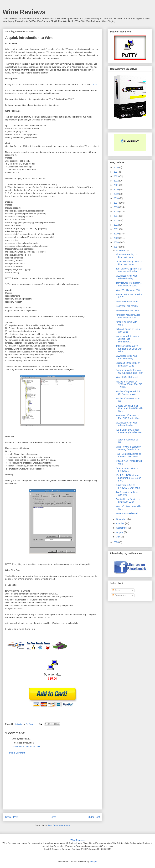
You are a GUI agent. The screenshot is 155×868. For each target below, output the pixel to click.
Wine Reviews (24, 12)
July (119, 537)
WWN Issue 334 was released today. (126, 424)
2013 (116, 220)
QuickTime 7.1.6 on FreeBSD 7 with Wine (128, 486)
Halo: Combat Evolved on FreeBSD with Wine (129, 455)
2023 (116, 176)
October (121, 523)
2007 (116, 247)
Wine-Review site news (127, 310)
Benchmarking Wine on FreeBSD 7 (127, 469)
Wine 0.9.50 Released (127, 513)
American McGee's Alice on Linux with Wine (128, 316)
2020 (116, 190)
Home (53, 817)
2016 (116, 207)
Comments (119, 595)
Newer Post (12, 817)
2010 (116, 234)
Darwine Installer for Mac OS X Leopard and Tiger (129, 371)
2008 (116, 242)
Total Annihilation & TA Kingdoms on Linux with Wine (129, 349)
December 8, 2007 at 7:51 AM (26, 747)
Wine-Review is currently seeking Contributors (128, 448)
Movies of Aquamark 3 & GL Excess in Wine (128, 393)
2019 (116, 194)
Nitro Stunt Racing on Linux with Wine (127, 256)
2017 (116, 203)
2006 (116, 542)
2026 (116, 167)
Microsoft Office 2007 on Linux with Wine (128, 364)
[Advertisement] (52, 784)
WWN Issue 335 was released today (126, 357)
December (122, 251)
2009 (116, 238)
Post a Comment (17, 753)
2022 (116, 181)
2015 (116, 212)
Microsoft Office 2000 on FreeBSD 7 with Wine (128, 417)
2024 (116, 172)
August (120, 532)
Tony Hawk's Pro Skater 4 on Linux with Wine (129, 284)
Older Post (94, 817)
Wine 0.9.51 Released (127, 377)
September (122, 528)
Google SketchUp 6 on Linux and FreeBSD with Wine (129, 408)
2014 (116, 216)
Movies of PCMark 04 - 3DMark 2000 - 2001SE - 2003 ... (129, 384)
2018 (116, 198)
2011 (116, 229)
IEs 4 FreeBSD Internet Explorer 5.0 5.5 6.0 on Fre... (128, 478)
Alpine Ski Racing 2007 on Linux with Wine (129, 263)
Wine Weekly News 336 (128, 290)
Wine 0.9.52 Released (127, 302)
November (122, 519)
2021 (116, 185)
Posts (116, 590)
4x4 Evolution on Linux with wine (127, 493)
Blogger (93, 862)
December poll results (127, 306)
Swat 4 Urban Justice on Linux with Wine (128, 501)
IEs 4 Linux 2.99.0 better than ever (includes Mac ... (129, 433)
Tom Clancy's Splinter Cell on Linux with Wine (129, 270)
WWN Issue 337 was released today (126, 277)
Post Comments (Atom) (59, 825)
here (95, 85)
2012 (116, 225)
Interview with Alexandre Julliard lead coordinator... (128, 339)
